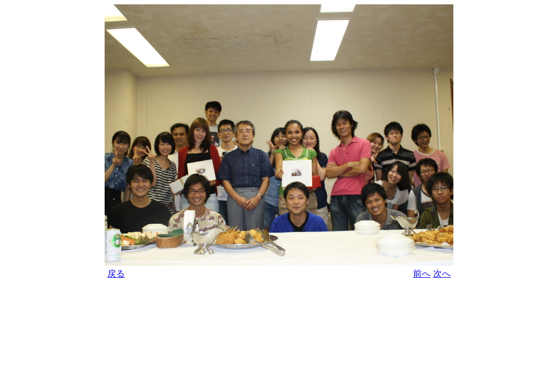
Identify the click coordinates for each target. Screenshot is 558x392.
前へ (422, 274)
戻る (116, 274)
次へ (442, 274)
